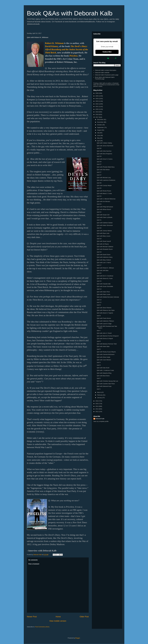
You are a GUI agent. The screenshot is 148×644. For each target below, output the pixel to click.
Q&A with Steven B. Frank (105, 278)
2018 (97, 114)
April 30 (99, 148)
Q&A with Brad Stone (103, 376)
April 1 (99, 389)
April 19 (99, 239)
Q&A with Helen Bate (103, 346)
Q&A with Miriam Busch (104, 209)
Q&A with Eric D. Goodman (105, 276)
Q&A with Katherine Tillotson (105, 321)
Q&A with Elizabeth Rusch (105, 249)
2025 (97, 96)
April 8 (99, 316)
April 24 (99, 196)
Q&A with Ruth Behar (103, 170)
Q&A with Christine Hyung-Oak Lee (107, 381)
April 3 (99, 365)
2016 (97, 401)
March (99, 392)
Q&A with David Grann (104, 255)
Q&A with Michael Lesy (104, 178)
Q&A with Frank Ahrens (104, 318)
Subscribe (107, 52)
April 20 (99, 228)
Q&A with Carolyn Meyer (104, 186)
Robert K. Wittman (54, 43)
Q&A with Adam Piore (103, 292)
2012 (97, 412)
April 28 (99, 162)
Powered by (107, 58)
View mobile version (58, 621)
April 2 (99, 378)
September (101, 127)
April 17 (99, 265)
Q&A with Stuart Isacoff (104, 241)
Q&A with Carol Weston (104, 360)
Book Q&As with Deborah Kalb (70, 13)
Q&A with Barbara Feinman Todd (107, 344)
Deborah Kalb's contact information (106, 70)
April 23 (99, 204)
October (100, 125)
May (99, 138)
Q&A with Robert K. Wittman (105, 268)
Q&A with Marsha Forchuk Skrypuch (108, 336)
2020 (97, 109)
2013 (97, 409)
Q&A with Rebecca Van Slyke (106, 310)
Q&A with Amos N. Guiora (105, 159)
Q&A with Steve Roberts (104, 308)
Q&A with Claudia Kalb (104, 284)
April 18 (99, 252)
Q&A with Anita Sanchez (104, 151)
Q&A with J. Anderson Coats (105, 370)
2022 (97, 104)
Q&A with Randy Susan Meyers (106, 352)
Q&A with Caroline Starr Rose (106, 384)
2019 (97, 112)
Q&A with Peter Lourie (103, 294)
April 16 (99, 273)
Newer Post (32, 617)
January (100, 398)
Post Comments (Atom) (42, 627)
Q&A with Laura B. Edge (104, 324)
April (99, 141)
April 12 (99, 302)
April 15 (99, 281)
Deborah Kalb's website (102, 73)
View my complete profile (101, 421)
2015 (97, 404)
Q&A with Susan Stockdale (105, 286)
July (99, 133)
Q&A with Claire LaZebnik (105, 217)
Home (58, 617)
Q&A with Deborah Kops (104, 386)
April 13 (99, 300)
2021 (97, 107)
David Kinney (52, 46)
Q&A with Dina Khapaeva (104, 154)
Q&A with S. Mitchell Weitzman (106, 199)
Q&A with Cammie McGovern (106, 354)
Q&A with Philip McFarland (105, 207)
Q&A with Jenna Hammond (105, 146)
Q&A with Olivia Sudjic (104, 357)
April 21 (99, 220)
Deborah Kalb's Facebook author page (107, 75)
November (100, 122)
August (99, 130)
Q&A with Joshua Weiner (104, 231)
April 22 (99, 212)
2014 (97, 406)
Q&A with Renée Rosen (104, 191)
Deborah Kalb (100, 419)
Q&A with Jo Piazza (103, 244)
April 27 (99, 164)
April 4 (99, 362)
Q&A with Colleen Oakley (104, 143)
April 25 (99, 188)
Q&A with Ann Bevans (103, 201)
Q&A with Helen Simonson (105, 225)
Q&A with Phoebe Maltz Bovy (106, 167)
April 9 (99, 305)
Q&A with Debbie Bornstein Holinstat (108, 297)
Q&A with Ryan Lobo (103, 233)
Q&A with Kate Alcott (103, 368)
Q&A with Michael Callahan (105, 247)
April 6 (99, 341)
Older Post (84, 617)
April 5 (99, 349)
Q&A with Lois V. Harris (104, 263)
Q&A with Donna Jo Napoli (105, 339)
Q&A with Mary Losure (104, 236)
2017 (97, 117)
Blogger (78, 638)
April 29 (99, 156)
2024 (97, 99)
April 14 (99, 289)
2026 (97, 93)
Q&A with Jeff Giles (103, 270)
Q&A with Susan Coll (103, 215)
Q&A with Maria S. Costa (104, 193)
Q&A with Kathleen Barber (105, 223)
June (99, 135)
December (100, 120)
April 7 (99, 331)
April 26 (99, 183)
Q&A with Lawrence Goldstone (106, 180)
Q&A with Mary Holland (104, 260)
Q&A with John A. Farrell (104, 333)
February (100, 395)
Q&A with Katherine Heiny (105, 257)
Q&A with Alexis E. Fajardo (105, 313)
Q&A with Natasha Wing (104, 373)
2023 (97, 101)
